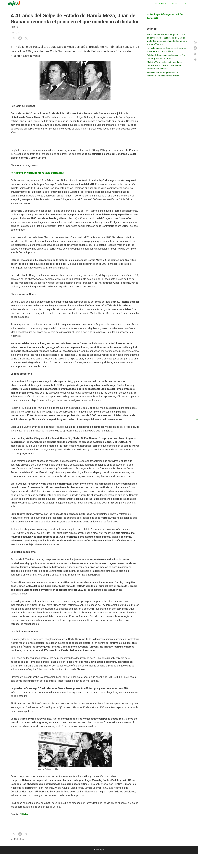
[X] (26, 38)
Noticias (162, 4)
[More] (195, 60)
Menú (177, 4)
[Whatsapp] (14, 38)
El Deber (24, 814)
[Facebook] (20, 38)
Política (14, 27)
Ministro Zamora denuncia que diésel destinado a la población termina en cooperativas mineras (165, 65)
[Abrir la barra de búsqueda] (186, 4)
